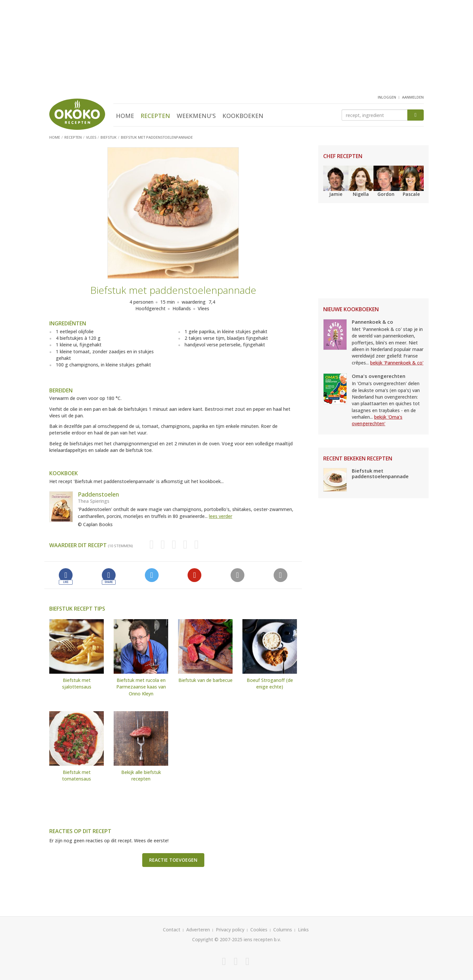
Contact (172, 930)
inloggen (387, 97)
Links (303, 930)
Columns (283, 930)
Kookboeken (243, 116)
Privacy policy (230, 930)
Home (125, 116)
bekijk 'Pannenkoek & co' (397, 363)
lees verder (221, 516)
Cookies (259, 930)
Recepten (155, 116)
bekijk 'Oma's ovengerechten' (377, 420)
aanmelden (413, 97)
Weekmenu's (196, 116)
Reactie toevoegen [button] (173, 860)
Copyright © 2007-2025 (217, 939)
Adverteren (198, 930)
